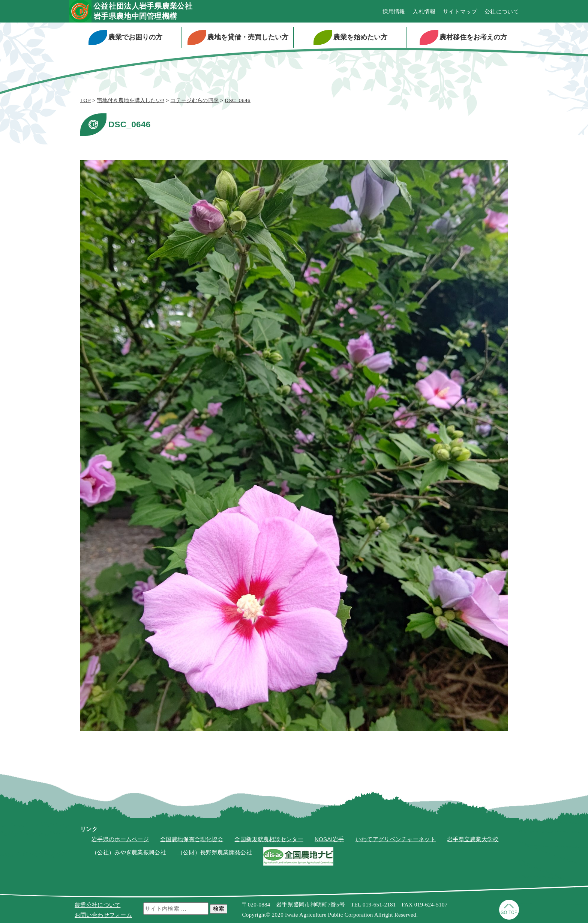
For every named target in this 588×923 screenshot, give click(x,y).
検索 (219, 909)
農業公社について (97, 905)
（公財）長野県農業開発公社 (215, 852)
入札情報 (424, 11)
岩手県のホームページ (120, 839)
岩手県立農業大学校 (473, 839)
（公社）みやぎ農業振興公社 (129, 852)
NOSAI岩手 (329, 839)
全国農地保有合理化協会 (192, 839)
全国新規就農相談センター (269, 839)
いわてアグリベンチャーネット (396, 839)
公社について (502, 11)
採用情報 (394, 11)
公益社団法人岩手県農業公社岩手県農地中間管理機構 (143, 11)
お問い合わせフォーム (103, 915)
